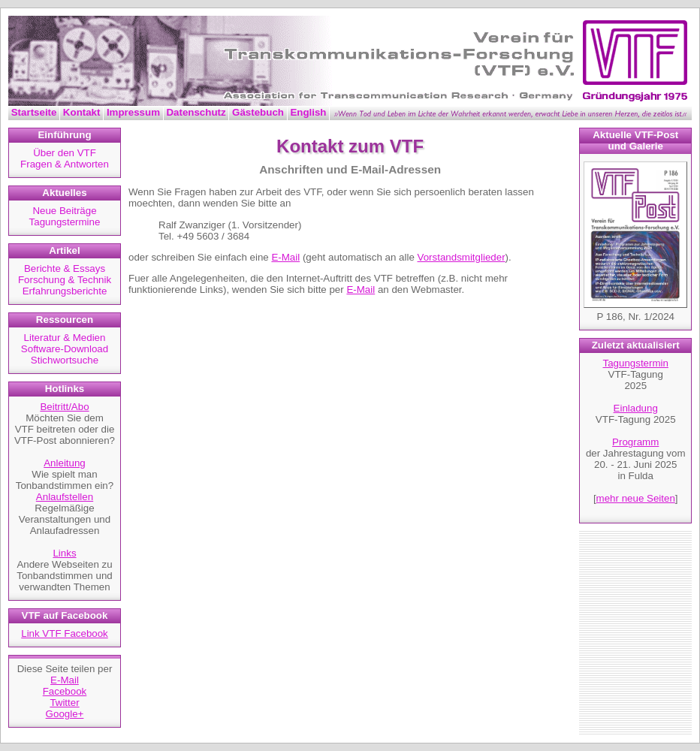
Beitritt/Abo (64, 407)
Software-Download (65, 349)
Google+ (65, 714)
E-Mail (65, 680)
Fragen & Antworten (65, 164)
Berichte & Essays (65, 268)
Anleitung (65, 463)
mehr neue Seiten (636, 498)
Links (64, 553)
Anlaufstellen (65, 497)
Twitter (64, 703)
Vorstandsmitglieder (462, 257)
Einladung (636, 408)
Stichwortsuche (65, 360)
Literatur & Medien (65, 338)
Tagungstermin (636, 363)
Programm (635, 442)
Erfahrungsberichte (65, 291)
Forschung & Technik (65, 280)
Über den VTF (65, 153)
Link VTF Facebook (65, 633)
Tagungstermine (65, 222)
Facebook (65, 691)
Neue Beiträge (64, 211)
